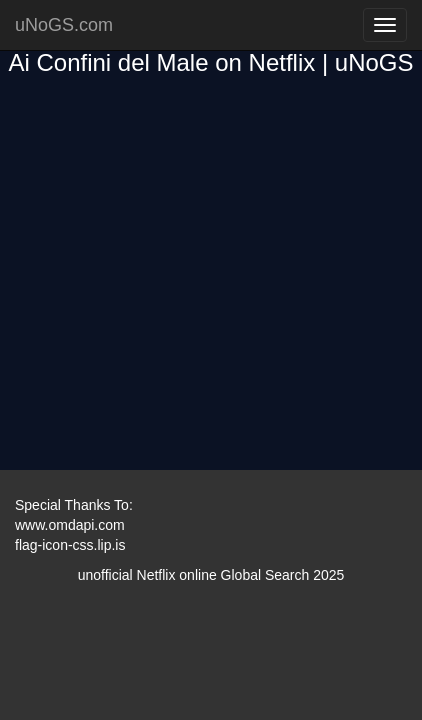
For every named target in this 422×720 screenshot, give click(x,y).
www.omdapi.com (70, 525)
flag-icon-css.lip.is (70, 545)
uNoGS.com (64, 25)
